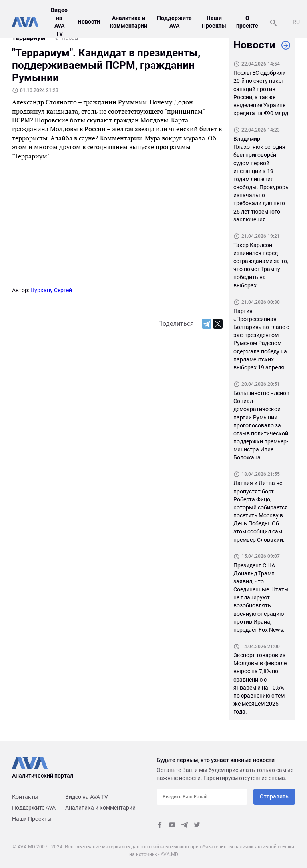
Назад (70, 38)
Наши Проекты (32, 819)
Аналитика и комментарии (100, 808)
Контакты (25, 797)
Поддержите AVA (34, 808)
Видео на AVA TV (87, 797)
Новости (89, 22)
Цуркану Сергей (51, 290)
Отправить (274, 796)
